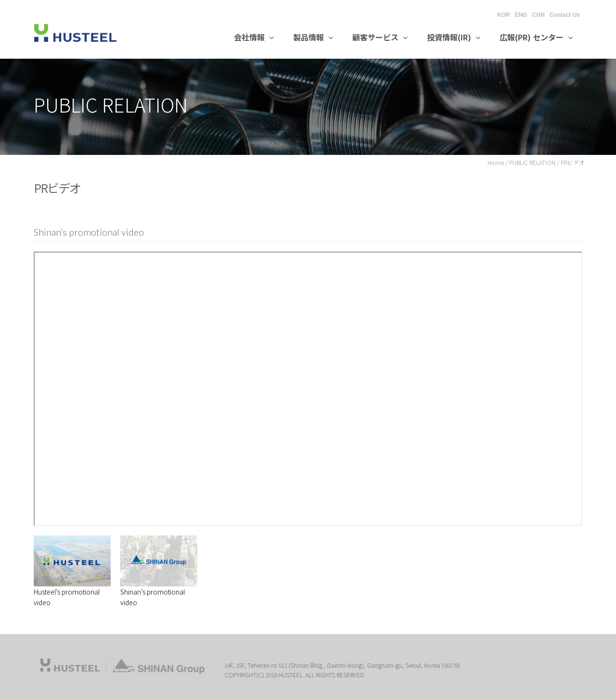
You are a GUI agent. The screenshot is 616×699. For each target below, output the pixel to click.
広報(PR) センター (536, 37)
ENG (521, 15)
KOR (504, 15)
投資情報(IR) (454, 37)
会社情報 (254, 37)
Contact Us (565, 15)
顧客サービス (380, 37)
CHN (539, 15)
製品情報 (313, 37)
